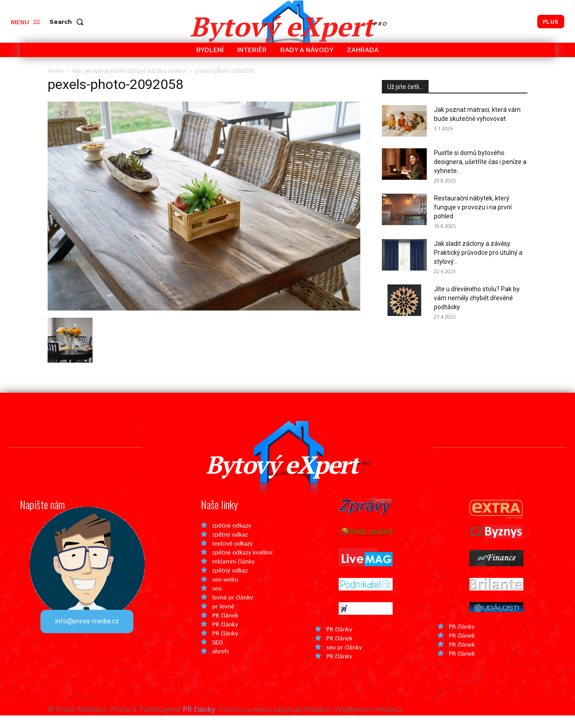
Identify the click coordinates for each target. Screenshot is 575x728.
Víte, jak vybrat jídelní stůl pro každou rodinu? (130, 71)
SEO (217, 655)
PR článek (225, 628)
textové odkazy (232, 556)
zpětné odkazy (232, 538)
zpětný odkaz (230, 547)
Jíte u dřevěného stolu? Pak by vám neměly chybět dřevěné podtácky (477, 298)
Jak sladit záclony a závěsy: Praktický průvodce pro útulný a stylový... (478, 253)
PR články (225, 637)
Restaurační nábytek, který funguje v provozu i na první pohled (473, 207)
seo (217, 601)
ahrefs (221, 664)
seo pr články (344, 660)
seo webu (225, 592)
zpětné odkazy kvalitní (242, 565)
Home (55, 71)
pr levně (223, 619)
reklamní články (233, 574)
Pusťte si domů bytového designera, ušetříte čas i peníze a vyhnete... (480, 162)
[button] (68, 22)
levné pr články (232, 610)
